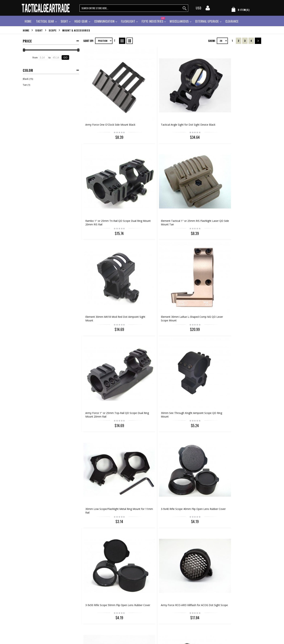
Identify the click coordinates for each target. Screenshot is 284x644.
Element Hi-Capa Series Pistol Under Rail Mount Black (239, 426)
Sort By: (88, 41)
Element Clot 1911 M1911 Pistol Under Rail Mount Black (104, 492)
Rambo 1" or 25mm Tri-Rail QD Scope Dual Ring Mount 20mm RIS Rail (195, 98)
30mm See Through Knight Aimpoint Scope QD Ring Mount (240, 162)
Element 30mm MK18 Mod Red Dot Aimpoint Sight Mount (104, 162)
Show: (212, 41)
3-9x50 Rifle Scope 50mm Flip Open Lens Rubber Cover (193, 228)
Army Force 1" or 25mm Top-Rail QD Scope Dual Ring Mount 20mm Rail (195, 164)
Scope (53, 30)
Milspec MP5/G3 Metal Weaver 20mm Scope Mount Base (194, 426)
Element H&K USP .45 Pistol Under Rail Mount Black (238, 492)
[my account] (208, 9)
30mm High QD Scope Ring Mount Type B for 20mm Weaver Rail (147, 428)
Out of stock (195, 510)
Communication (104, 21)
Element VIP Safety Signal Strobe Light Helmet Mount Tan (195, 492)
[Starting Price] (43, 57)
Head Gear (81, 21)
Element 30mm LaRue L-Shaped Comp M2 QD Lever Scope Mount (150, 164)
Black (26, 79)
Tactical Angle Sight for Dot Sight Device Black (147, 96)
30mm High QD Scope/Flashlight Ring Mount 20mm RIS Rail (102, 428)
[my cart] (240, 10)
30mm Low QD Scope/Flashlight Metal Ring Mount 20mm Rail (238, 362)
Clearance (232, 21)
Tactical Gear (45, 21)
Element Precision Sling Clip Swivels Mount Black (147, 294)
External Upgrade (207, 21)
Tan (25, 85)
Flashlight (128, 21)
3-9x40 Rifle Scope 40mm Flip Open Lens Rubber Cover (148, 228)
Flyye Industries (153, 21)
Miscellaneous (179, 21)
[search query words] (134, 8)
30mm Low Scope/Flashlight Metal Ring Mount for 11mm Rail (102, 230)
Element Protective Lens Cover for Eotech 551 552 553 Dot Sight (149, 362)
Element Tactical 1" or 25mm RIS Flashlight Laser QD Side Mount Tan (238, 98)
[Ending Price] (56, 57)
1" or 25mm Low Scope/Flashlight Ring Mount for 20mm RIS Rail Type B (240, 296)
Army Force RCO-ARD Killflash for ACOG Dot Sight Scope (239, 228)
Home (26, 30)
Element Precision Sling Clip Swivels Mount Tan (192, 294)
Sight (64, 21)
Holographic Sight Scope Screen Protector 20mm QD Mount (104, 360)
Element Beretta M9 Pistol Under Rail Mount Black (146, 492)
